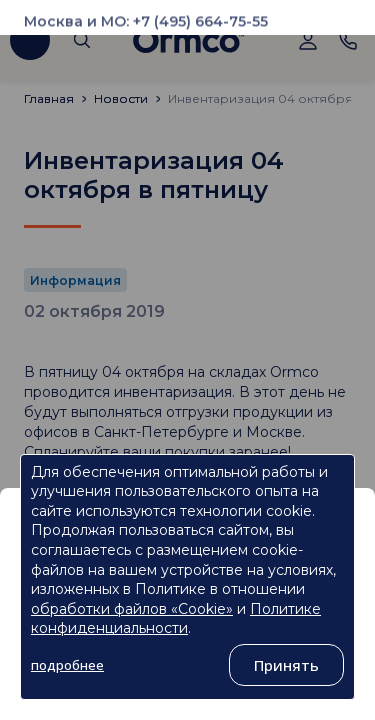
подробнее (67, 665)
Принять (286, 665)
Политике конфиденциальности (176, 619)
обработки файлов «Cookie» (132, 609)
